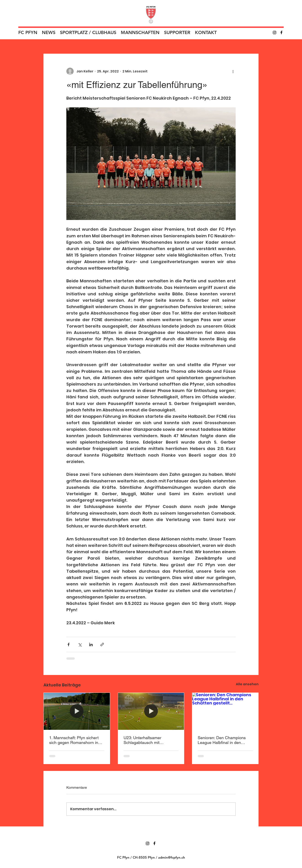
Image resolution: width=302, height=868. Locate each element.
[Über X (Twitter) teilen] (80, 644)
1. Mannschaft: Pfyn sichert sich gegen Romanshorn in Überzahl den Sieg (74, 740)
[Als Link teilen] (102, 644)
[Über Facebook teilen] (69, 644)
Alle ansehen (247, 684)
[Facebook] (281, 32)
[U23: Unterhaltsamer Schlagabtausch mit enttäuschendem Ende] (151, 711)
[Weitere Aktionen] (233, 71)
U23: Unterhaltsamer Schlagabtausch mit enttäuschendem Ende (144, 740)
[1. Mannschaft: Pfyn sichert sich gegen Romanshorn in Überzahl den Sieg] (77, 711)
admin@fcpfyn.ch (172, 857)
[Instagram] (275, 32)
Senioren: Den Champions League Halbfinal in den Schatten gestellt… (222, 740)
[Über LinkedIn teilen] (91, 644)
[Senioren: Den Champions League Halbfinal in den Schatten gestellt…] (225, 711)
